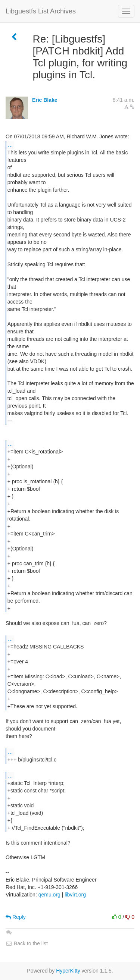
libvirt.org (75, 895)
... (10, 145)
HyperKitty (68, 971)
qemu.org (49, 895)
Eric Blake (45, 100)
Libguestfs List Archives (41, 11)
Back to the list (27, 943)
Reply (16, 917)
